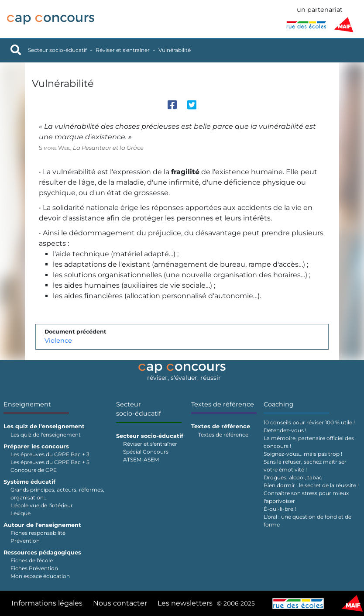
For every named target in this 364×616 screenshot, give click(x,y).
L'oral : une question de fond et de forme (307, 521)
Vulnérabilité (175, 50)
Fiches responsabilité (38, 533)
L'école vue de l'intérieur (42, 505)
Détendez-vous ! (285, 430)
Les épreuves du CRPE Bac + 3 (50, 454)
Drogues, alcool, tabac (293, 477)
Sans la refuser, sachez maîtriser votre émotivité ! (305, 466)
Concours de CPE (34, 470)
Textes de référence (223, 404)
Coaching (279, 404)
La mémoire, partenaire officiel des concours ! (309, 442)
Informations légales (47, 603)
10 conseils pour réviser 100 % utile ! (309, 422)
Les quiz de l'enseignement (46, 435)
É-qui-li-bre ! (280, 509)
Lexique (21, 513)
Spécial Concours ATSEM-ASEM (146, 456)
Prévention (25, 541)
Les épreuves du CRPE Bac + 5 (50, 462)
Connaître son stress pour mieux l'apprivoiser (306, 497)
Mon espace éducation (40, 576)
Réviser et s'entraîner (123, 50)
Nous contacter (120, 603)
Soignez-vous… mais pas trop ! (303, 454)
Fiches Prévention (34, 568)
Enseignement (27, 404)
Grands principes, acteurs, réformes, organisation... (57, 494)
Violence (58, 341)
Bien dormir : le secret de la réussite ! (311, 485)
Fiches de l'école (32, 560)
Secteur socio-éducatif (57, 50)
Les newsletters (185, 603)
